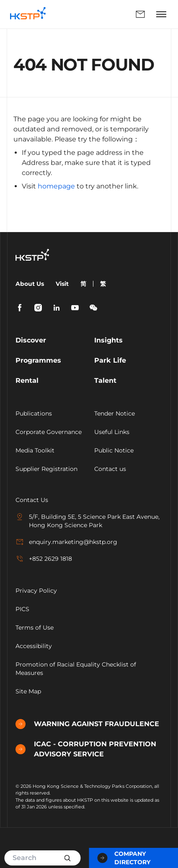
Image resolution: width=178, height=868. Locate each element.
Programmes (38, 360)
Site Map (28, 691)
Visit (62, 284)
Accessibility (34, 646)
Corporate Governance (49, 432)
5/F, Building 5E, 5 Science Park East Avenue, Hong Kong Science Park (88, 521)
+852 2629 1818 (44, 559)
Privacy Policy (36, 591)
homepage (56, 186)
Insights (108, 340)
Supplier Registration (46, 469)
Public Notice (114, 450)
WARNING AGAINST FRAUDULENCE (87, 724)
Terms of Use (35, 627)
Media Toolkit (35, 450)
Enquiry (140, 14)
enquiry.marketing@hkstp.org (66, 542)
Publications (34, 413)
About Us (30, 284)
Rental (27, 380)
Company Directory (124, 858)
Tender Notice (115, 413)
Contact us (110, 469)
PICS (22, 609)
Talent (105, 380)
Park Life (110, 360)
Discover (31, 340)
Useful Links (112, 432)
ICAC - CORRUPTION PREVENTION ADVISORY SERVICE (86, 749)
